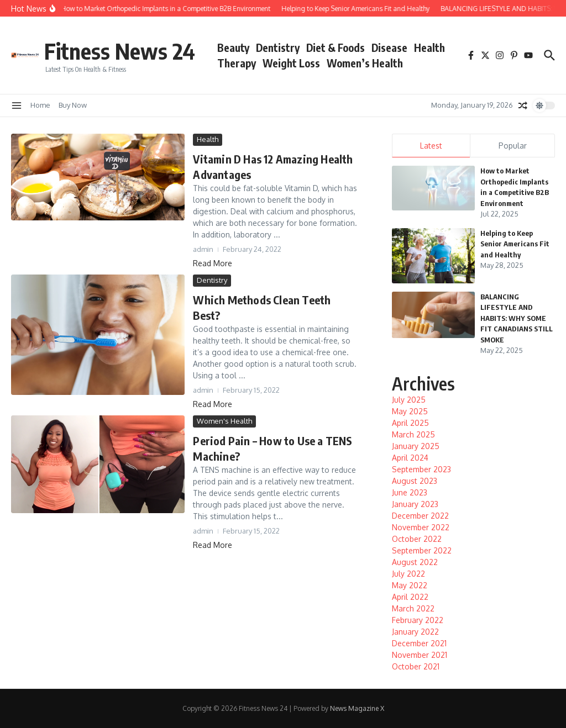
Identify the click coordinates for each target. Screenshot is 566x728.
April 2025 (410, 423)
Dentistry (278, 48)
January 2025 (416, 446)
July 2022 (408, 574)
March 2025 (413, 434)
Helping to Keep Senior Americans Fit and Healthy (515, 244)
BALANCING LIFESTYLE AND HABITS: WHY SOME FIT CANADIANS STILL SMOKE (517, 318)
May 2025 (410, 411)
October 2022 (417, 539)
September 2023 (421, 469)
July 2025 (409, 400)
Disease (389, 48)
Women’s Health (365, 63)
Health (429, 48)
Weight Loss (291, 63)
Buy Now (73, 105)
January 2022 (415, 632)
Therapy (237, 63)
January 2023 (415, 504)
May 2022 (410, 585)
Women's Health (224, 421)
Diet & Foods (336, 48)
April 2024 (410, 458)
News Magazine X (357, 708)
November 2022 (421, 527)
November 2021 (420, 655)
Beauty (233, 48)
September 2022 (422, 550)
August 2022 (415, 562)
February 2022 (418, 620)
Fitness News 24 (120, 51)
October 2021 (416, 666)
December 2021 (419, 643)
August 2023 (415, 481)
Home (40, 105)
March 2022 (413, 608)
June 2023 (410, 492)
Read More (213, 263)
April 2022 (410, 597)
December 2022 (420, 516)
